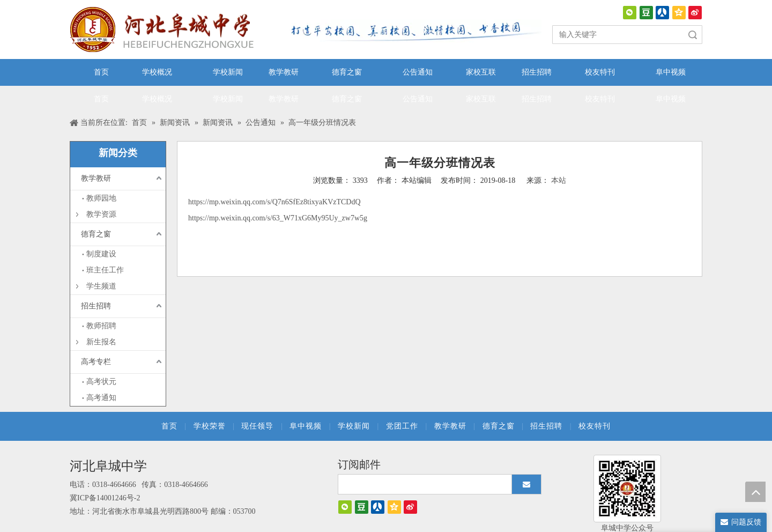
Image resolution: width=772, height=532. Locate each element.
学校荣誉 (210, 426)
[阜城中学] (627, 489)
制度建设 (101, 254)
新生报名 (101, 342)
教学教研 (96, 178)
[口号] (413, 31)
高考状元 (101, 382)
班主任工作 (105, 270)
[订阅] (526, 484)
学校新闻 (354, 426)
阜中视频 (306, 426)
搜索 (693, 35)
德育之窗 (96, 234)
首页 (169, 426)
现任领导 (257, 426)
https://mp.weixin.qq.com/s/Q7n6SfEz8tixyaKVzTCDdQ (274, 202)
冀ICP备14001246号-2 (105, 498)
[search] (422, 484)
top (755, 492)
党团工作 (402, 426)
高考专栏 (96, 362)
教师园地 (101, 198)
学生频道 (101, 286)
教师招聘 (101, 326)
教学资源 (101, 214)
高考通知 (101, 398)
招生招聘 (96, 306)
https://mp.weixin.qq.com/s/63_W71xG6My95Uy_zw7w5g (278, 218)
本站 (559, 180)
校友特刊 (595, 426)
